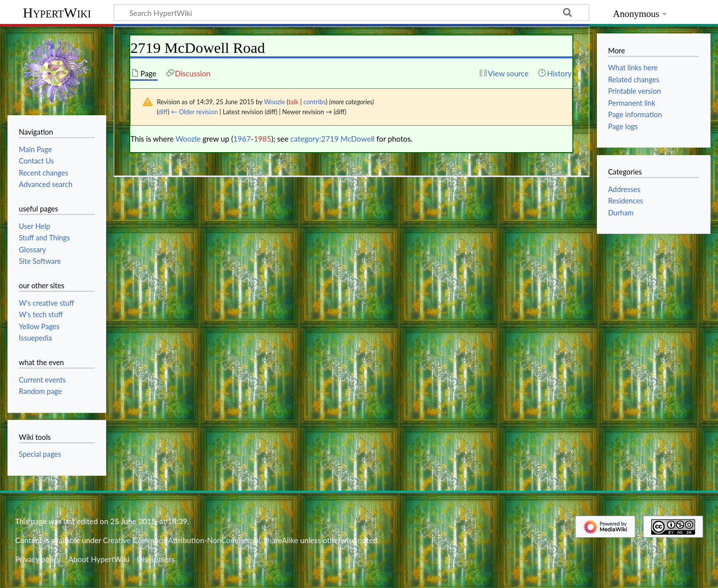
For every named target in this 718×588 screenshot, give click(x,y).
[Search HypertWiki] (352, 12)
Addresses (624, 189)
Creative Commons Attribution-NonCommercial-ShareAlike (201, 540)
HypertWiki (57, 13)
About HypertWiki (99, 559)
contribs (314, 102)
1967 (242, 139)
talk (293, 102)
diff (163, 112)
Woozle (188, 139)
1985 (263, 139)
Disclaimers (156, 559)
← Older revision (194, 112)
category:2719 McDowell (332, 139)
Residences (625, 201)
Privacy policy (38, 559)
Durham (621, 213)
